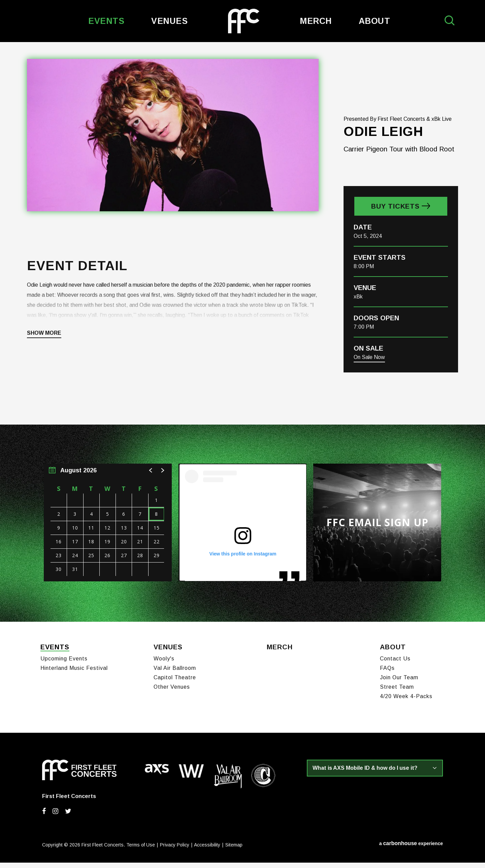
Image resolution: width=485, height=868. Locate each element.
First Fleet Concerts (244, 21)
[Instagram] (55, 817)
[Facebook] (44, 817)
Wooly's (164, 664)
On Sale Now (369, 366)
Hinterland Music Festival (74, 673)
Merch (316, 21)
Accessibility (207, 850)
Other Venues (172, 692)
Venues (169, 21)
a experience (411, 849)
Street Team (397, 692)
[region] (108, 531)
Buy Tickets (395, 215)
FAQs (387, 673)
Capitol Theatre (175, 683)
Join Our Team (399, 683)
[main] (243, 336)
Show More (44, 341)
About (375, 21)
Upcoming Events (64, 664)
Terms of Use (141, 850)
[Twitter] (68, 817)
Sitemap (234, 850)
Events (106, 21)
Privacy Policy (175, 850)
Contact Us (395, 664)
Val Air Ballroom (175, 673)
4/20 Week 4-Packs (406, 702)
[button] (151, 479)
